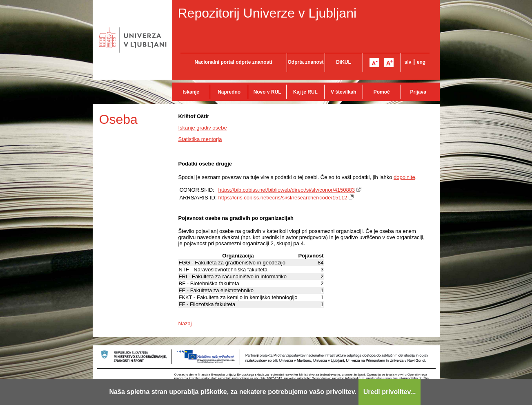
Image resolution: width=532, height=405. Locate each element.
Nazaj (185, 323)
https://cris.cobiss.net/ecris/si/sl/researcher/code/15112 (283, 198)
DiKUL (344, 62)
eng (421, 62)
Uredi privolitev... (390, 392)
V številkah (344, 92)
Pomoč (382, 92)
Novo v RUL (267, 92)
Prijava (418, 92)
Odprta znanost (305, 62)
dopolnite (404, 177)
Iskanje (191, 92)
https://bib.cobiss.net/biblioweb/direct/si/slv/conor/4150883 (287, 190)
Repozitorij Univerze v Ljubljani (267, 13)
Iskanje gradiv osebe (203, 128)
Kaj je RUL (305, 92)
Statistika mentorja (200, 139)
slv (408, 62)
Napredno (229, 92)
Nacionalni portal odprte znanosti (233, 62)
